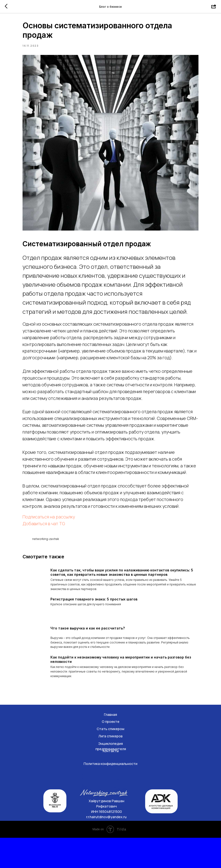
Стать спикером (110, 759)
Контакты (111, 781)
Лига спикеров (110, 766)
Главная (110, 745)
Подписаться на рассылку (59, 541)
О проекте (111, 752)
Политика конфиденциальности (110, 794)
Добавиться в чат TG (54, 548)
